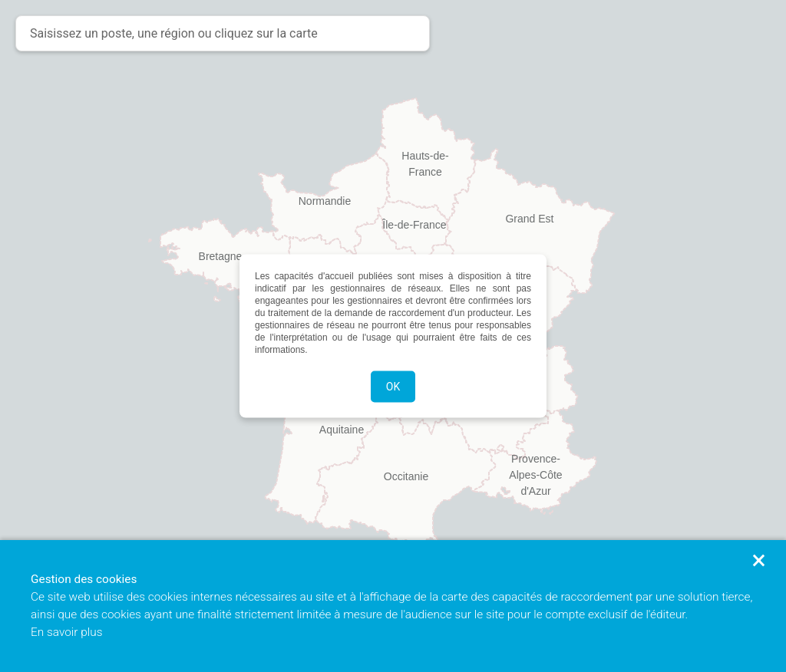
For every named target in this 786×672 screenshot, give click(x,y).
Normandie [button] (325, 201)
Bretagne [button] (221, 256)
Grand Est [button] (529, 219)
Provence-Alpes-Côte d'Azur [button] (535, 465)
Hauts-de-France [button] (425, 162)
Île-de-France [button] (414, 225)
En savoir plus (66, 632)
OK (393, 387)
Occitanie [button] (406, 476)
